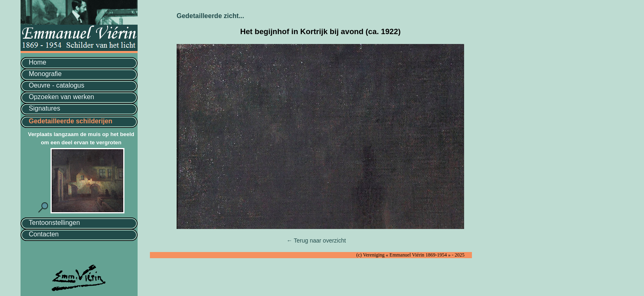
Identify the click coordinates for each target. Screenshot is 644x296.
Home (38, 62)
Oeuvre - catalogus (56, 85)
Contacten (44, 234)
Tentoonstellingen (54, 223)
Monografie (45, 74)
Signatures (45, 108)
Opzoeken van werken (61, 97)
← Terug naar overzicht (316, 240)
